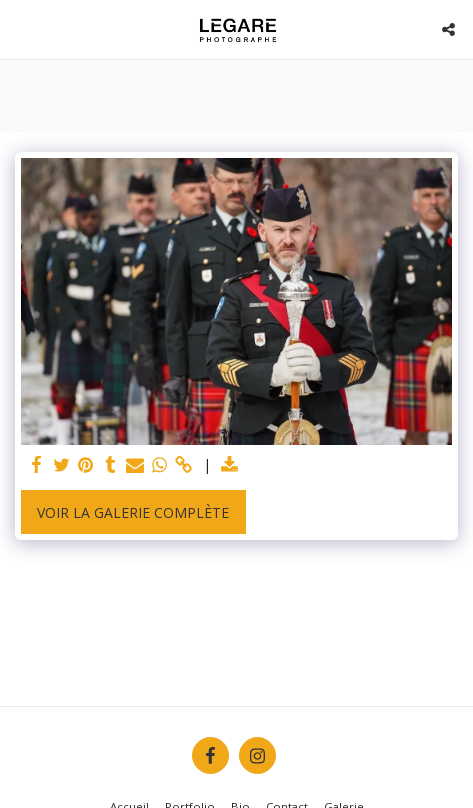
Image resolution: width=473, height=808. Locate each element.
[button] (22, 28)
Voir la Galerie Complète (133, 512)
